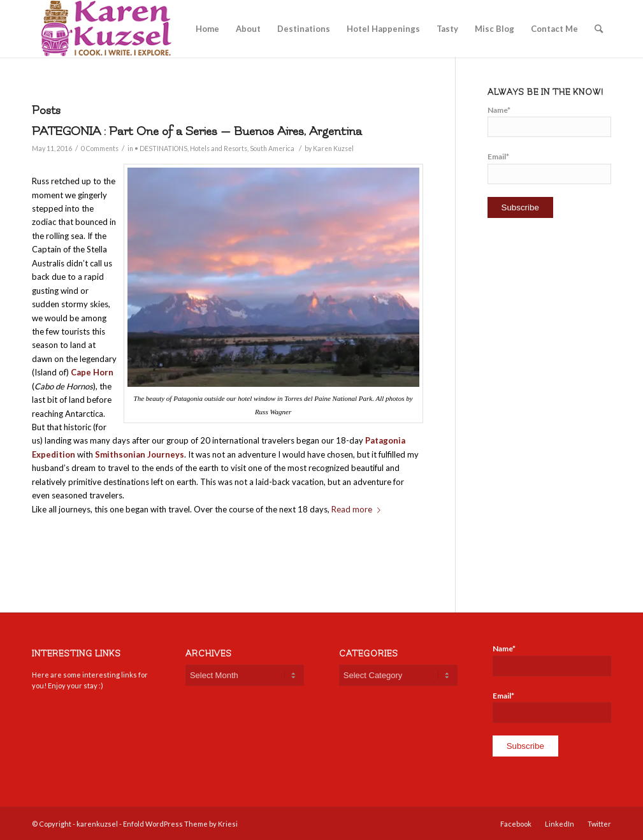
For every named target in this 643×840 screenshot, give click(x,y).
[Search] (599, 29)
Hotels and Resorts (219, 148)
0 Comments (100, 148)
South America (272, 148)
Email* (549, 168)
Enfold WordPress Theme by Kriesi (180, 824)
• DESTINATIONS (161, 148)
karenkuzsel (97, 824)
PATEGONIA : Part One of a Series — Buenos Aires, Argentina (197, 131)
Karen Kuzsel (333, 148)
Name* (549, 121)
